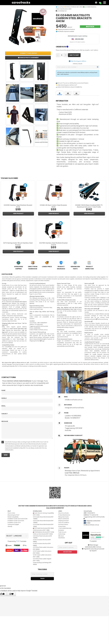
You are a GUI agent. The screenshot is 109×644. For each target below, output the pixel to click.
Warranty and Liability (92, 309)
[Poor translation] (11, 594)
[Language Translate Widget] (17, 536)
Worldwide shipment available (66, 31)
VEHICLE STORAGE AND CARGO (75, 7)
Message (5, 421)
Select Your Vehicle (28, 53)
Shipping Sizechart (35, 341)
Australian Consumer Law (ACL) (54, 279)
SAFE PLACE (20, 305)
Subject (5, 414)
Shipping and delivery (9, 298)
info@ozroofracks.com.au (74, 400)
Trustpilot (93, 541)
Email (4, 406)
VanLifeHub (62, 538)
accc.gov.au (18, 279)
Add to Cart (74, 55)
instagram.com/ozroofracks (74, 408)
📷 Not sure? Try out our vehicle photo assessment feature (72, 83)
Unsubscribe (67, 552)
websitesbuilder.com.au (93, 547)
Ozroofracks (21, 3)
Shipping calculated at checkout (66, 29)
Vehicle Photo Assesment (28, 58)
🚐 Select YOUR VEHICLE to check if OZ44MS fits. (69, 87)
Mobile (4, 398)
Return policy (89, 283)
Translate (21, 541)
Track (42, 578)
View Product (18, 214)
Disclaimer (88, 321)
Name (3, 390)
